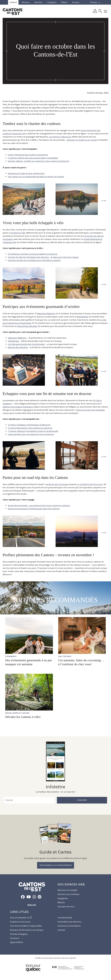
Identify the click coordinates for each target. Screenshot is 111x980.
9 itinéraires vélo (17, 233)
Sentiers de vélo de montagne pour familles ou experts (34, 260)
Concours (15, 938)
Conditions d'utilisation (69, 926)
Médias (64, 2)
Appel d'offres (16, 942)
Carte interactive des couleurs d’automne (28, 155)
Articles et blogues (19, 934)
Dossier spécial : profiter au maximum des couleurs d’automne (38, 161)
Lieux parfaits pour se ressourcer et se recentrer (31, 434)
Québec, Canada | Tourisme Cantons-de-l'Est (13, 12)
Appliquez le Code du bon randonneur (26, 173)
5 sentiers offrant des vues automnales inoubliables (33, 158)
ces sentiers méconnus (60, 137)
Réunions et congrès (67, 890)
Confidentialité (65, 918)
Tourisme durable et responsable (26, 926)
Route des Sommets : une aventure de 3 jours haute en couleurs (39, 505)
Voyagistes (52, 2)
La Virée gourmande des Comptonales (26, 344)
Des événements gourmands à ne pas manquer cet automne (29, 662)
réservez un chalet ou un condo (82, 140)
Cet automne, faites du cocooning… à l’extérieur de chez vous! (81, 662)
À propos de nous (66, 907)
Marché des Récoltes (27, 326)
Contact (61, 930)
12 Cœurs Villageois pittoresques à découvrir (29, 425)
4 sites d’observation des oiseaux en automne (30, 428)
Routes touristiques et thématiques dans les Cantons (34, 509)
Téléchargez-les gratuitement (56, 865)
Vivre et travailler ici (21, 918)
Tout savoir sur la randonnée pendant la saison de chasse (36, 177)
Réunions (26, 2)
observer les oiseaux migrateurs (18, 407)
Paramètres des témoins (69, 922)
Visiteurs (13, 2)
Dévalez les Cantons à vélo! (23, 717)
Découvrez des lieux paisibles (91, 410)
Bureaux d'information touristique (27, 930)
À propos (76, 2)
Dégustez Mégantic (46, 314)
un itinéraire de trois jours (90, 484)
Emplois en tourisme (20, 922)
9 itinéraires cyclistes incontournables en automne (33, 254)
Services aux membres (68, 894)
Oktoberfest (83, 317)
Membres (38, 2)
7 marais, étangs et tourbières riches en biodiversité (33, 431)
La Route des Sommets (57, 484)
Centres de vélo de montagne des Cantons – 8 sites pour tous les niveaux (43, 257)
